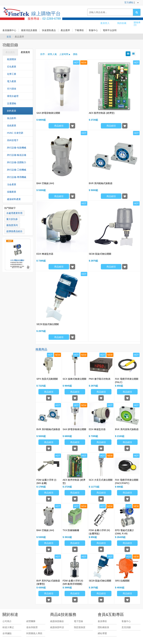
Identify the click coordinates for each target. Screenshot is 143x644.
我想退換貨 (80, 627)
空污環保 (12, 89)
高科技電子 (13, 140)
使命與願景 (32, 627)
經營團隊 (31, 621)
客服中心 (93, 30)
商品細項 (59, 126)
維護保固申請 (57, 627)
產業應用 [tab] (25, 52)
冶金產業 (12, 184)
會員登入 (105, 23)
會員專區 (102, 621)
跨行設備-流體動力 (17, 162)
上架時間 (64, 54)
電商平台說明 (110, 30)
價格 (75, 54)
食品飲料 (12, 118)
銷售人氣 (52, 54)
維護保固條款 (57, 621)
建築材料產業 (14, 199)
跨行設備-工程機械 (17, 170)
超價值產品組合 (14, 231)
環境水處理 (13, 96)
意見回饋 (126, 627)
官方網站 (129, 2)
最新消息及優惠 (29, 30)
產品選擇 (65, 30)
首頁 (9, 37)
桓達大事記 (8, 627)
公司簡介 (7, 621)
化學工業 (12, 74)
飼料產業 (12, 111)
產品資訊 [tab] (10, 52)
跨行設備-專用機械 (17, 177)
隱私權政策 (103, 627)
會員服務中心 (9, 30)
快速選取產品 (49, 30)
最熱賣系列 (12, 225)
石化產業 (12, 67)
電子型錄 (78, 621)
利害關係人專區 (34, 633)
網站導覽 (102, 633)
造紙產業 (12, 126)
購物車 (137, 24)
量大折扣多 (12, 219)
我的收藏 (122, 23)
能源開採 (12, 59)
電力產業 (12, 81)
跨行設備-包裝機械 (17, 148)
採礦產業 (12, 192)
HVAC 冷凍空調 (15, 133)
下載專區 (79, 30)
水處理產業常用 (14, 213)
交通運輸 (12, 103)
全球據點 (7, 633)
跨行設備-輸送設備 (17, 155)
